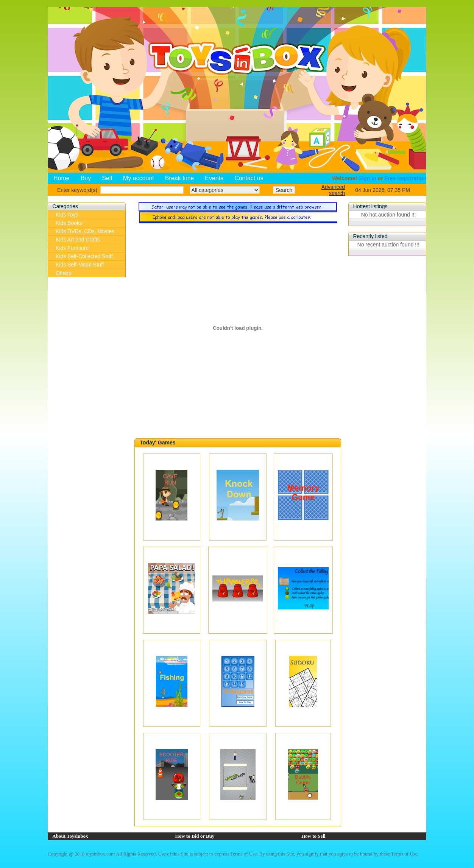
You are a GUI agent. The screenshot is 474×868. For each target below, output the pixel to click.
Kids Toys (67, 215)
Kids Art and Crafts (78, 240)
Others (64, 273)
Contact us (249, 178)
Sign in (367, 178)
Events (214, 178)
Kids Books (69, 223)
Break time (179, 178)
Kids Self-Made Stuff (80, 265)
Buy (86, 178)
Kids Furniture (72, 248)
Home (62, 178)
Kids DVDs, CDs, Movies (85, 231)
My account (139, 178)
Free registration (405, 178)
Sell (107, 178)
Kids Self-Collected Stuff (84, 256)
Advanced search (333, 190)
